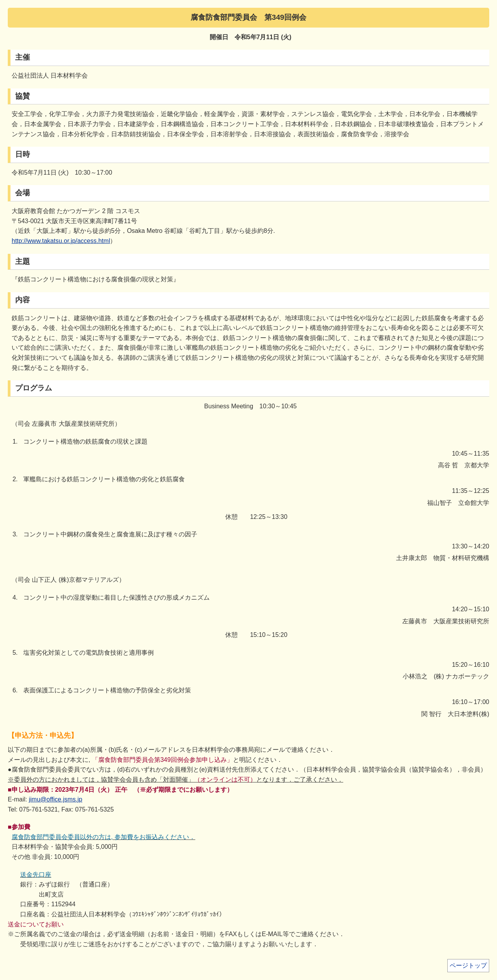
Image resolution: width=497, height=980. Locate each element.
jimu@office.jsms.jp (56, 799)
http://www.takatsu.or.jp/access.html (61, 241)
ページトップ (468, 965)
